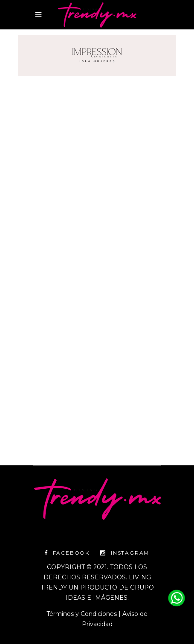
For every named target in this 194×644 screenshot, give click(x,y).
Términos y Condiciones (82, 614)
